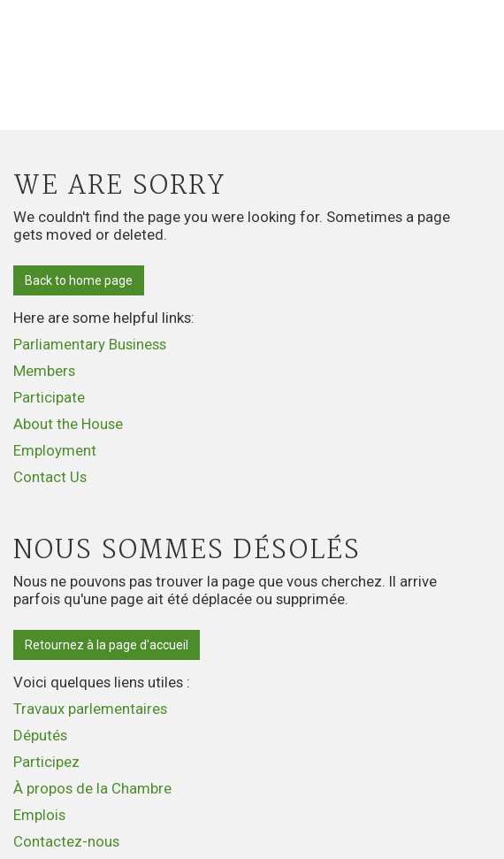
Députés (40, 735)
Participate (49, 397)
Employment (55, 450)
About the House (68, 424)
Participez (46, 762)
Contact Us (50, 477)
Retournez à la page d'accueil (107, 645)
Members (44, 371)
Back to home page (79, 280)
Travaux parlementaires (90, 709)
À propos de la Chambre (92, 788)
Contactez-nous (66, 841)
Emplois (39, 815)
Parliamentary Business (90, 344)
